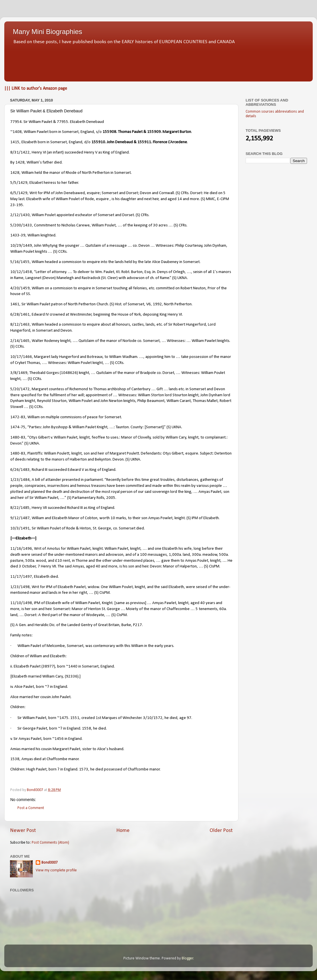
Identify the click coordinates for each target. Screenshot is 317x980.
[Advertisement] (158, 61)
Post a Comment (31, 808)
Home (123, 831)
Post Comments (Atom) (50, 843)
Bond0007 (50, 863)
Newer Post (23, 831)
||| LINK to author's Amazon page (36, 89)
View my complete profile (56, 870)
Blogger (187, 958)
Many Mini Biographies (48, 32)
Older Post (221, 831)
